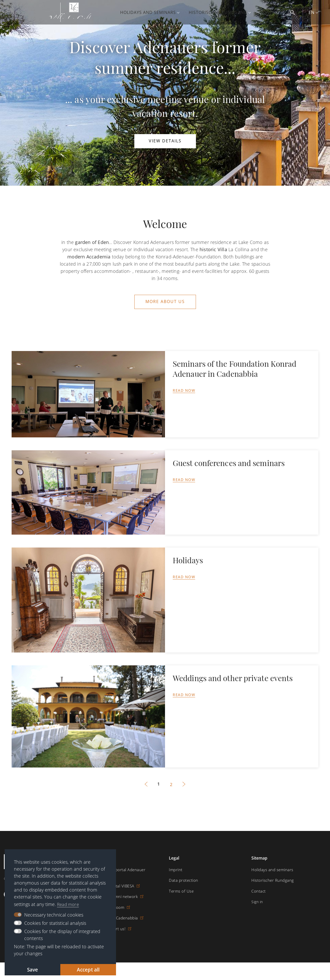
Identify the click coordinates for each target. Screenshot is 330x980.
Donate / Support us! (107, 927)
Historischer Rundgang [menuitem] (222, 12)
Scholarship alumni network (113, 895)
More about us (165, 301)
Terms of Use (180, 890)
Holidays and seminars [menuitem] (152, 12)
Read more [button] (69, 904)
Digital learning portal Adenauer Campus (121, 871)
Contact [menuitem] (275, 12)
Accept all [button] (88, 969)
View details (165, 141)
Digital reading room (107, 906)
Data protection (183, 879)
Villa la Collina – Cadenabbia (113, 916)
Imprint (175, 869)
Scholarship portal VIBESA (112, 885)
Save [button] (33, 969)
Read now (184, 390)
